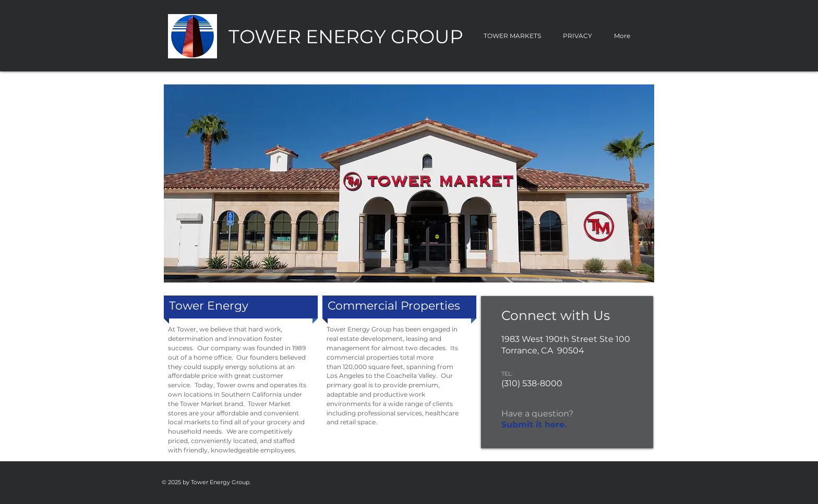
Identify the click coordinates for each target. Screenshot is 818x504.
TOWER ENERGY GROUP (346, 36)
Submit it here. (534, 425)
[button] (409, 183)
